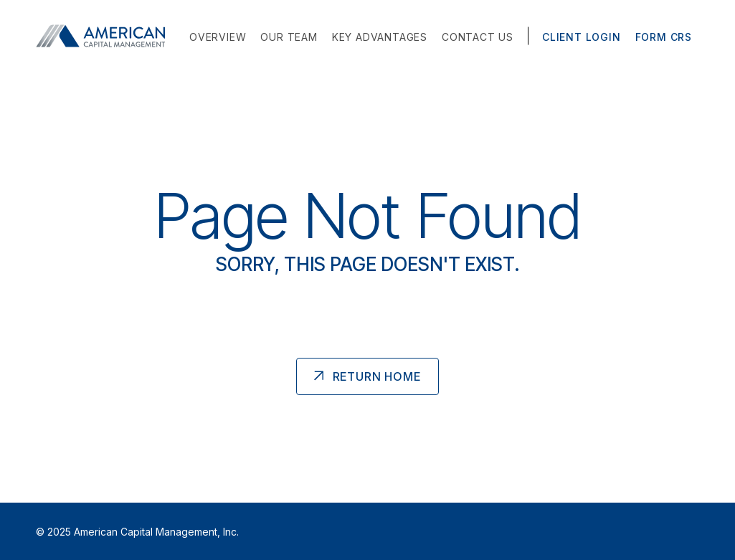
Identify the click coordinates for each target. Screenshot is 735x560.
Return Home (377, 376)
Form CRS (664, 37)
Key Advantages (380, 37)
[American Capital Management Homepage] (104, 36)
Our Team (289, 37)
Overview (218, 37)
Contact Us (478, 37)
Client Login (582, 37)
